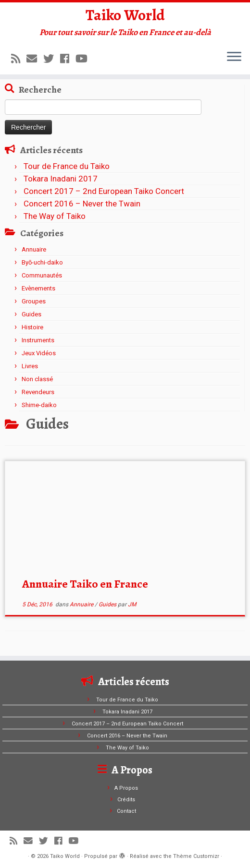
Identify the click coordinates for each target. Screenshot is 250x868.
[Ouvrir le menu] (234, 57)
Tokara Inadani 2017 (61, 179)
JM (132, 604)
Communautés (42, 275)
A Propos (126, 788)
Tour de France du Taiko (67, 166)
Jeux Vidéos (39, 353)
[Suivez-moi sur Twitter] (52, 59)
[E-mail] (35, 59)
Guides (31, 314)
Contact (126, 811)
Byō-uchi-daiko (42, 262)
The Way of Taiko (55, 216)
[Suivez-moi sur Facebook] (68, 59)
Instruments (38, 340)
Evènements (38, 288)
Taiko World (125, 15)
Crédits (126, 800)
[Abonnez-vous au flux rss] (19, 59)
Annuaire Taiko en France (85, 584)
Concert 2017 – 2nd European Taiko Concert (104, 191)
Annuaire (34, 249)
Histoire (32, 327)
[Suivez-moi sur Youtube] (85, 59)
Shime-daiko (39, 405)
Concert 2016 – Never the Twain (82, 204)
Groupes (34, 301)
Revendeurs (38, 392)
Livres (30, 366)
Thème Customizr (196, 856)
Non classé (37, 379)
